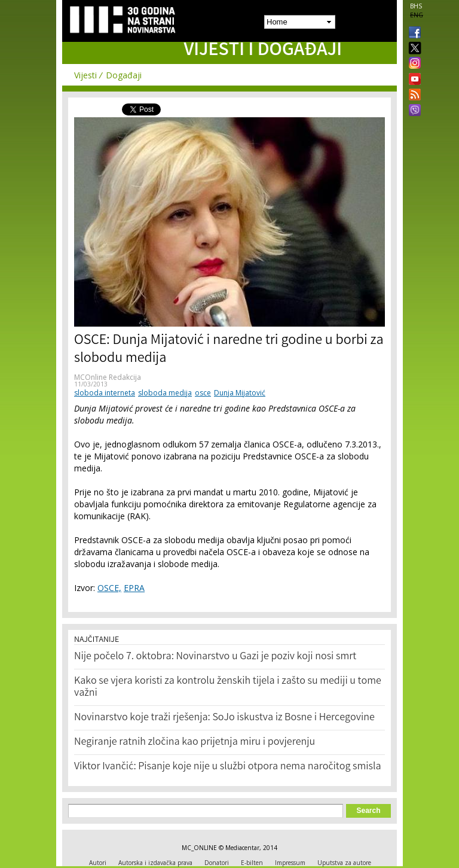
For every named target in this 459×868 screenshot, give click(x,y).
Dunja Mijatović (240, 393)
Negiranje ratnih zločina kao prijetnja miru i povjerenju (195, 742)
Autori (98, 863)
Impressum (290, 863)
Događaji (124, 75)
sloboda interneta (105, 393)
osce (203, 393)
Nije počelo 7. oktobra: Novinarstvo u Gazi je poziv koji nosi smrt (215, 657)
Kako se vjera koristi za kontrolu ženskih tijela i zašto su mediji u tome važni (228, 687)
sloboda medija (165, 393)
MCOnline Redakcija (108, 377)
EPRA (134, 588)
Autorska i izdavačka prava (155, 863)
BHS (416, 6)
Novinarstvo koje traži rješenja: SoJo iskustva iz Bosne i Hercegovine (224, 718)
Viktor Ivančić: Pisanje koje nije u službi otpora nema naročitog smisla (228, 767)
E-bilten (252, 863)
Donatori (217, 863)
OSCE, (109, 588)
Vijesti (85, 75)
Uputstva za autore (344, 863)
